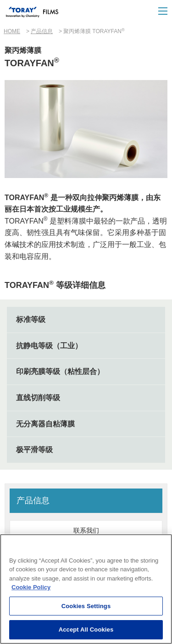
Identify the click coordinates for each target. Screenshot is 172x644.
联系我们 (86, 530)
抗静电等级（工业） (49, 346)
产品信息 (42, 31)
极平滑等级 (34, 450)
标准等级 (31, 319)
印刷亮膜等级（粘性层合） (60, 371)
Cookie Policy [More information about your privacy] (31, 588)
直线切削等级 (38, 398)
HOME (12, 31)
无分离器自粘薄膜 (45, 424)
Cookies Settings (86, 606)
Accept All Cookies (86, 630)
